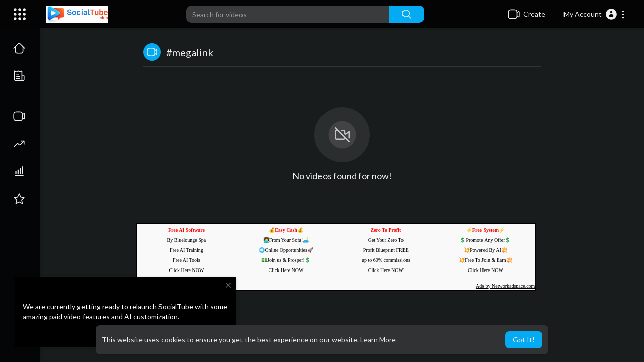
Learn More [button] (378, 340)
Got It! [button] (524, 340)
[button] (594, 14)
